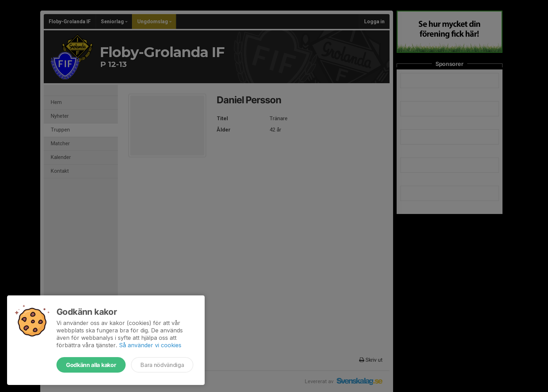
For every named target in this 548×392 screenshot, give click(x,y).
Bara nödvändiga (162, 365)
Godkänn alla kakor (91, 365)
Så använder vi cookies (150, 345)
